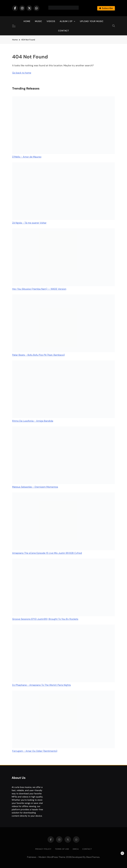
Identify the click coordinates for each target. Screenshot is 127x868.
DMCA (76, 849)
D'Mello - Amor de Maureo (27, 157)
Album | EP (66, 21)
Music (39, 21)
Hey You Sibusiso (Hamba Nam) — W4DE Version (39, 289)
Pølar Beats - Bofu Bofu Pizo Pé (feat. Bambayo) (38, 355)
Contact (64, 31)
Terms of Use (62, 849)
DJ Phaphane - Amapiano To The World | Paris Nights (41, 685)
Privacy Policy (43, 849)
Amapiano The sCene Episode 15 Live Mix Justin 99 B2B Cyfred (47, 553)
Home (27, 21)
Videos (51, 21)
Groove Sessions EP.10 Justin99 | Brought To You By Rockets (45, 619)
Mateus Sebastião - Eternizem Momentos (35, 487)
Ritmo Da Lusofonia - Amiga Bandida (33, 421)
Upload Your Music (92, 21)
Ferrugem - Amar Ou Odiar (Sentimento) (35, 751)
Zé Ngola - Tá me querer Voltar (29, 223)
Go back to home (22, 73)
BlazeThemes (93, 857)
